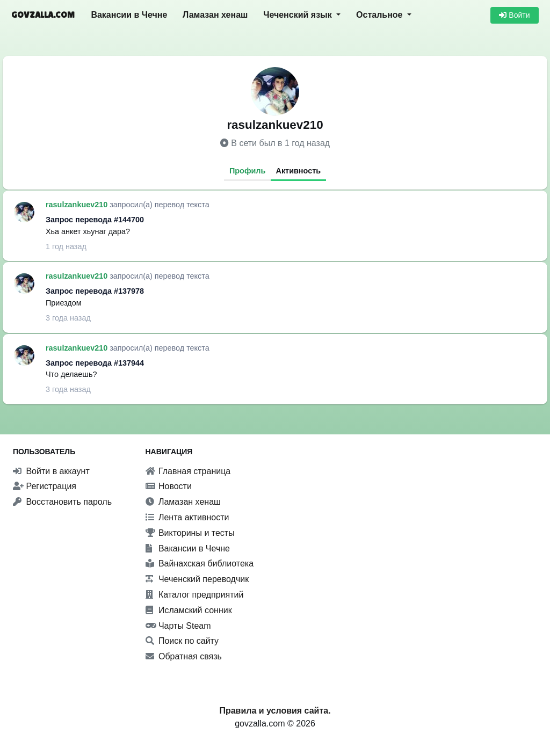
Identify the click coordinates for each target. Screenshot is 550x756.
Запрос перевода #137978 (95, 291)
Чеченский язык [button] (299, 15)
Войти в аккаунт (51, 471)
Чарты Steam (178, 626)
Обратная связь (184, 656)
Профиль (247, 171)
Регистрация (45, 486)
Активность (299, 171)
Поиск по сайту (182, 641)
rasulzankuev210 (78, 205)
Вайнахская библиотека (200, 564)
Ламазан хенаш (215, 15)
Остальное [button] (381, 15)
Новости (169, 486)
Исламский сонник (189, 610)
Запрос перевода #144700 (95, 220)
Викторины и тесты (190, 533)
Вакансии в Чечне (129, 15)
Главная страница (188, 471)
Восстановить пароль (62, 502)
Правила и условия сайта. (275, 711)
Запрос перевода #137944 (95, 363)
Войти (514, 15)
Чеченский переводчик (197, 579)
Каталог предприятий (195, 595)
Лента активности (187, 517)
